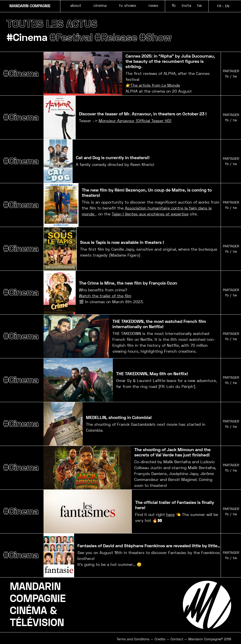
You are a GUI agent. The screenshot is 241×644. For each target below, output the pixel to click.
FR (219, 6)
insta (186, 5)
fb (174, 5)
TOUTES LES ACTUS (52, 24)
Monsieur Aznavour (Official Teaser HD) (135, 121)
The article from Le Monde (155, 85)
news (153, 5)
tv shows (128, 5)
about (76, 5)
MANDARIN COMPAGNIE (30, 6)
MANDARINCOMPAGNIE (38, 593)
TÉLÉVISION (37, 623)
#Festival (73, 38)
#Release (119, 38)
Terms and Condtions (133, 639)
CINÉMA (28, 611)
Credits (160, 639)
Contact (177, 639)
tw (199, 5)
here (170, 515)
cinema (100, 5)
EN (227, 6)
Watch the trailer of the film (105, 296)
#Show (159, 38)
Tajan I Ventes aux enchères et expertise (150, 214)
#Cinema (28, 38)
